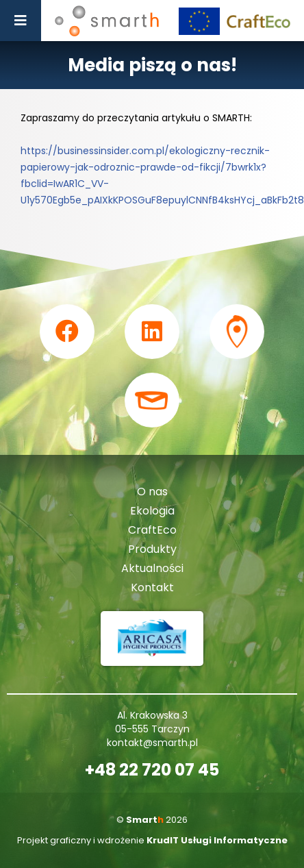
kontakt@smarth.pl (152, 743)
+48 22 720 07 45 (152, 770)
